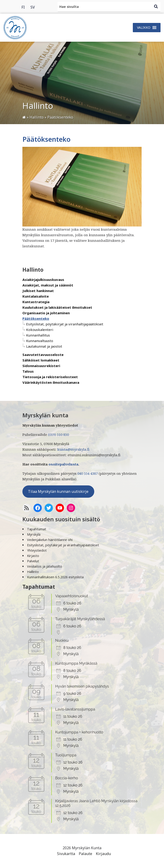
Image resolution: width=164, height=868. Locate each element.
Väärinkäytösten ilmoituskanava (51, 382)
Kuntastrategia (36, 302)
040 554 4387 (88, 473)
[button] (144, 28)
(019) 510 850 (58, 434)
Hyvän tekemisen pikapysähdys (82, 686)
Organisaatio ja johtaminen (46, 313)
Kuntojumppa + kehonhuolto (79, 732)
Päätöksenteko (36, 318)
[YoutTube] (60, 508)
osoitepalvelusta (63, 464)
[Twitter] (49, 508)
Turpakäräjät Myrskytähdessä (80, 619)
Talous (28, 371)
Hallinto (33, 572)
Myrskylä (34, 534)
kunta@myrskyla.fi (73, 449)
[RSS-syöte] (27, 508)
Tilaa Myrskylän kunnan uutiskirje (58, 491)
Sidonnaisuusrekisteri (41, 366)
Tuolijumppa (66, 755)
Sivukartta (66, 854)
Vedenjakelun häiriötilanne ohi (50, 540)
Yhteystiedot (37, 550)
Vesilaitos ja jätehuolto (45, 566)
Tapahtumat (37, 529)
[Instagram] (71, 508)
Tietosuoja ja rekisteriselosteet (50, 377)
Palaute (85, 854)
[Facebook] (38, 508)
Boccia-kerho (67, 778)
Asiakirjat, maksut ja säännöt (48, 285)
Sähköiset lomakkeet (41, 360)
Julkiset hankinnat (38, 291)
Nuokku (62, 640)
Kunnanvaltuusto (40, 341)
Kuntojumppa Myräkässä (76, 663)
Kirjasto (33, 556)
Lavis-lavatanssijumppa (75, 709)
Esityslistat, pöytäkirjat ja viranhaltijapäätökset (65, 324)
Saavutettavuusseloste (43, 355)
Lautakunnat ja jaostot (44, 346)
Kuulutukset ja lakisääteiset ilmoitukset (57, 307)
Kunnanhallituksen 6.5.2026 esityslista (55, 577)
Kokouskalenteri (40, 330)
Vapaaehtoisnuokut (72, 596)
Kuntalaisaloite (36, 296)
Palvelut (33, 561)
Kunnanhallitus (38, 335)
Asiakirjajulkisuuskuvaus (43, 280)
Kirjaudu (103, 854)
